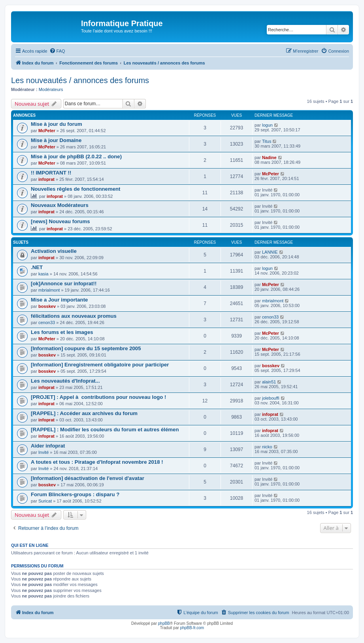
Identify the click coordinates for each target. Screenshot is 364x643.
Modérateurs (51, 89)
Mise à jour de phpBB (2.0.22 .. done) (76, 156)
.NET (37, 267)
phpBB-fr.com (192, 628)
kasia (43, 274)
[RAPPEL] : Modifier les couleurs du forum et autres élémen (105, 430)
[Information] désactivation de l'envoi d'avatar (88, 478)
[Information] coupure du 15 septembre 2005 (86, 348)
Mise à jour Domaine (56, 140)
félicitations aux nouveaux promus (74, 316)
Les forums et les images (62, 332)
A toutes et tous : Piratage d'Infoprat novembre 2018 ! (97, 462)
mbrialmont (49, 290)
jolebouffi (271, 398)
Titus (267, 141)
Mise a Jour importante (59, 300)
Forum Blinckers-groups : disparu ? (75, 494)
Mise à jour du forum (57, 124)
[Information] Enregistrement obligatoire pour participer (100, 365)
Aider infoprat (48, 446)
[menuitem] (57, 51)
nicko (267, 447)
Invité (43, 452)
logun (267, 125)
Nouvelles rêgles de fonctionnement (75, 189)
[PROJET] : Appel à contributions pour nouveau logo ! (98, 397)
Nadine (269, 157)
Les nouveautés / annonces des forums (80, 80)
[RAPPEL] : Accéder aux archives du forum (84, 413)
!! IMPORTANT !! (51, 173)
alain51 (269, 382)
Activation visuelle (54, 251)
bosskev (47, 306)
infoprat (46, 179)
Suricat (45, 501)
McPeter (47, 131)
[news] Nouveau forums (60, 221)
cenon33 (47, 322)
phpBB (164, 623)
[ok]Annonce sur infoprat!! (64, 284)
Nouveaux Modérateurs (60, 205)
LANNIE (270, 252)
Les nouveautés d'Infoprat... (65, 381)
